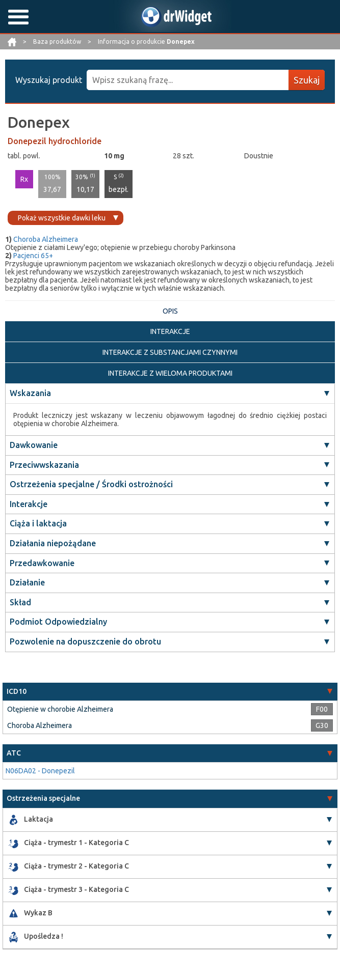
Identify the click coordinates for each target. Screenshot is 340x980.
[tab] (170, 692)
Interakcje (29, 504)
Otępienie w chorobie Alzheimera (60, 709)
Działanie (27, 582)
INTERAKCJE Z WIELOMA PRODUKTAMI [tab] (170, 373)
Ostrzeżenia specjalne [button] (43, 798)
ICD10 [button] (17, 691)
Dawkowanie (34, 445)
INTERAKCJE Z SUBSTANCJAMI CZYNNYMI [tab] (170, 352)
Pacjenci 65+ (33, 256)
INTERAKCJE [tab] (170, 331)
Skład (20, 602)
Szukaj (307, 80)
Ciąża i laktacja (38, 523)
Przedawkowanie (42, 563)
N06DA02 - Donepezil (40, 771)
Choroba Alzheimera (46, 239)
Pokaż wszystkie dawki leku (62, 218)
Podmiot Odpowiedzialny (58, 622)
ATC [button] (14, 753)
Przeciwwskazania (44, 465)
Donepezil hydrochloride (55, 141)
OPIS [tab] (170, 311)
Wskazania (30, 393)
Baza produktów (58, 41)
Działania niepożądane (53, 543)
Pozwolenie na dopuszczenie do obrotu (85, 641)
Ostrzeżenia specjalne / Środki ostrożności (91, 484)
